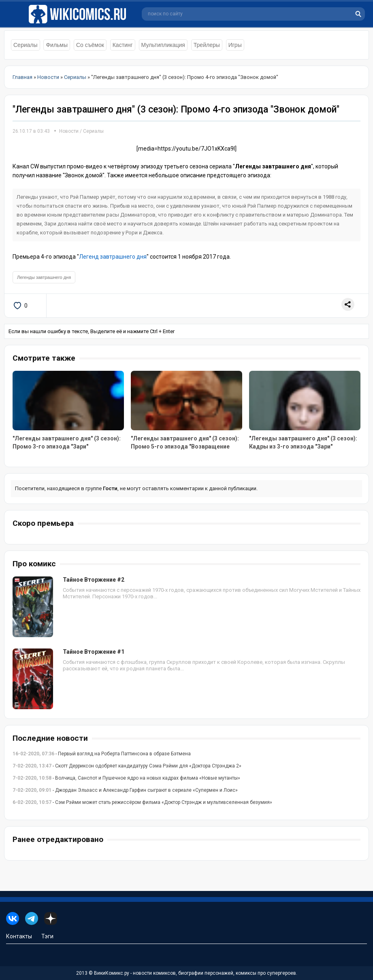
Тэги (47, 936)
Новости (69, 131)
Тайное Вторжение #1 (94, 652)
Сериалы (26, 45)
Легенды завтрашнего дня (44, 277)
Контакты (19, 936)
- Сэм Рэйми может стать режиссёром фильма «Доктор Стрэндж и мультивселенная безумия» (142, 802)
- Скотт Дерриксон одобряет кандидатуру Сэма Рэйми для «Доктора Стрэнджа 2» (127, 766)
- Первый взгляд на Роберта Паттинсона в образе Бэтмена (102, 754)
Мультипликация (163, 45)
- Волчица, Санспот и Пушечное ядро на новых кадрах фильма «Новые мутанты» (126, 778)
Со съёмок (90, 45)
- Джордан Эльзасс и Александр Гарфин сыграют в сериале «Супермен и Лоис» (125, 790)
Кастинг (123, 45)
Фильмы (57, 45)
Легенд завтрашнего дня (113, 257)
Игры (235, 45)
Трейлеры (207, 45)
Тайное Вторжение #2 (94, 580)
